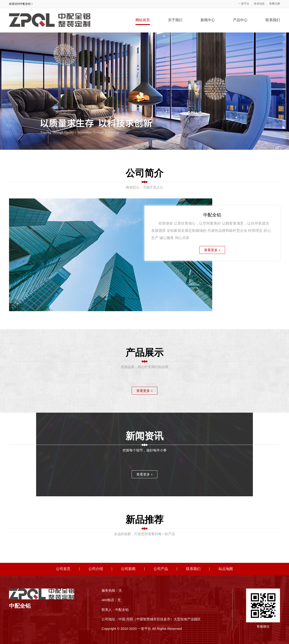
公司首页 (63, 569)
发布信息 (259, 4)
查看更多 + (212, 250)
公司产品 (161, 569)
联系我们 (273, 20)
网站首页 (143, 20)
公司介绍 (96, 569)
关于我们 (175, 20)
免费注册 (275, 4)
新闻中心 (208, 20)
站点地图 (226, 569)
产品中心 (240, 20)
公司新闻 (128, 569)
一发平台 (244, 4)
